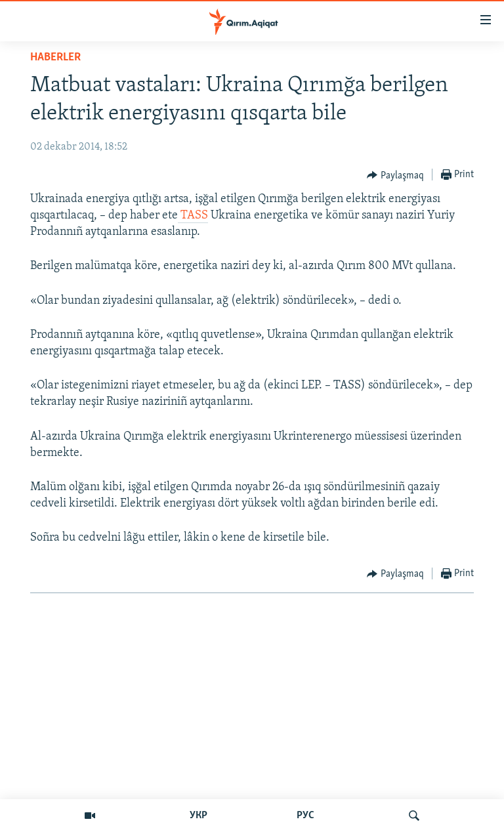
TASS (193, 216)
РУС (305, 816)
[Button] (395, 175)
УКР (199, 816)
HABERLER (55, 57)
